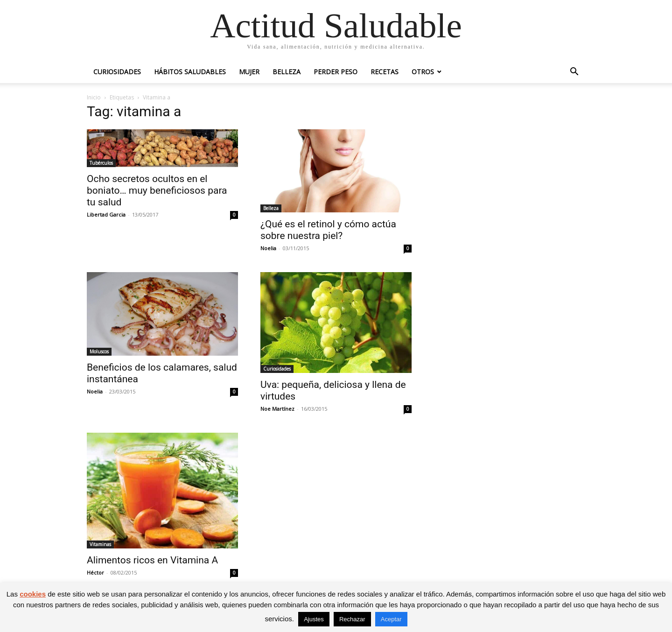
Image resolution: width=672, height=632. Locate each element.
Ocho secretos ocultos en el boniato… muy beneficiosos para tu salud (157, 190)
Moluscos (99, 351)
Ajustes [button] (314, 619)
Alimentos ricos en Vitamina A (152, 560)
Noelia (268, 248)
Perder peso (336, 72)
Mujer (249, 72)
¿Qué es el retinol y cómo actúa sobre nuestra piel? (328, 230)
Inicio (94, 97)
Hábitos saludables (190, 72)
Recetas (385, 72)
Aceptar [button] (391, 619)
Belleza (287, 72)
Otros (423, 72)
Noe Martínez (277, 409)
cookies (33, 594)
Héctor (95, 572)
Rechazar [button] (352, 619)
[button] (574, 73)
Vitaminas (100, 544)
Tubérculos (101, 163)
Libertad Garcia (106, 214)
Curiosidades (117, 72)
